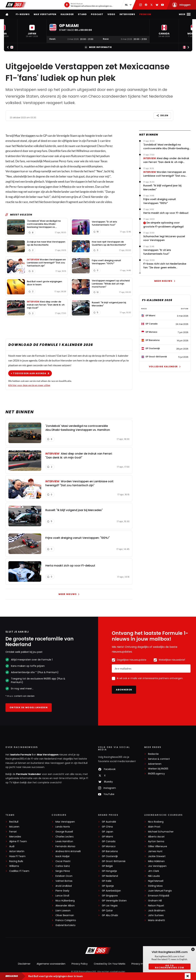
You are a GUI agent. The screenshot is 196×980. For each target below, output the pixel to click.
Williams (14, 866)
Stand (82, 14)
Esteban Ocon (64, 876)
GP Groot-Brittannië (114, 861)
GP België (107, 866)
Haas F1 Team (17, 856)
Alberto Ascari (156, 837)
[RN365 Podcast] (89, 5)
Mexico (67, 186)
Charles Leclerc (65, 837)
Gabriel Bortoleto (65, 925)
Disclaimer (24, 964)
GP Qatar (107, 911)
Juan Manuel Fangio (160, 891)
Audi (12, 846)
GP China (107, 827)
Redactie (153, 754)
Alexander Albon (65, 906)
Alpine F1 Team (18, 841)
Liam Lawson (63, 911)
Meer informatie (98, 47)
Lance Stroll (62, 896)
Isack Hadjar (63, 856)
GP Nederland (110, 876)
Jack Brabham (157, 911)
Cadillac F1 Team (19, 871)
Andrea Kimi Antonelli (68, 851)
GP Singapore (110, 896)
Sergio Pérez (63, 871)
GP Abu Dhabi (110, 915)
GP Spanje (108, 886)
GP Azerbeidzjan (111, 891)
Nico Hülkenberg (65, 901)
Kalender (67, 14)
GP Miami (107, 837)
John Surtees (156, 915)
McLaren (14, 827)
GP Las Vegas (110, 906)
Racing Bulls (16, 861)
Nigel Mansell (156, 881)
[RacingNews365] (98, 951)
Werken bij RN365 (158, 769)
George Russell (64, 832)
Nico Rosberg (156, 822)
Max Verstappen (45, 14)
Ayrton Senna (156, 841)
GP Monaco (109, 846)
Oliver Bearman (65, 915)
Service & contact (159, 759)
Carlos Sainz (63, 866)
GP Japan (108, 832)
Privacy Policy (80, 964)
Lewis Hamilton (64, 841)
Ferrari (13, 832)
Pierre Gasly (62, 891)
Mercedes (15, 837)
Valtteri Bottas (64, 881)
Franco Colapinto (66, 920)
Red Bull (14, 822)
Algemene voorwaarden (51, 964)
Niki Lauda (154, 876)
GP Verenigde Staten (114, 901)
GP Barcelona (110, 851)
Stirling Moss (155, 886)
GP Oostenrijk (110, 856)
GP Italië (107, 881)
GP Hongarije (109, 871)
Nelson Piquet (156, 906)
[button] (32, 31)
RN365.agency (156, 774)
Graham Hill (155, 901)
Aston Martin (17, 851)
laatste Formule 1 (22, 755)
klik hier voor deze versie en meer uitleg (29, 385)
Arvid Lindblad (64, 886)
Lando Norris (63, 827)
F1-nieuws (23, 14)
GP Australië (109, 822)
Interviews (127, 14)
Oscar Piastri (63, 861)
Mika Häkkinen (156, 861)
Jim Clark (154, 871)
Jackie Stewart (157, 856)
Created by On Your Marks (110, 964)
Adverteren (155, 764)
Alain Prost (154, 827)
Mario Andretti (156, 920)
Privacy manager (142, 964)
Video (111, 14)
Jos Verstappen (157, 866)
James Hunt (155, 851)
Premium (145, 14)
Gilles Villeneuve (158, 846)
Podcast (97, 14)
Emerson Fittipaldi (159, 896)
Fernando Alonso (65, 846)
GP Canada (109, 841)
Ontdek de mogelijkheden (29, 707)
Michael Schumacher (161, 832)
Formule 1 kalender (29, 774)
